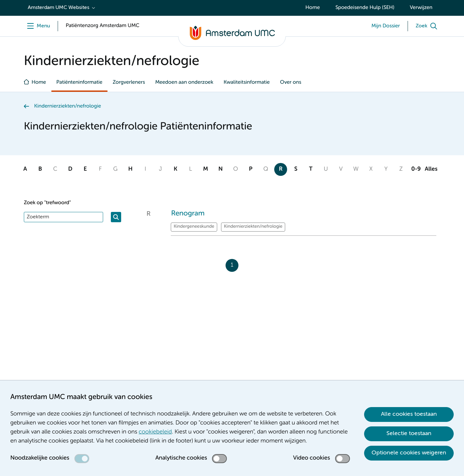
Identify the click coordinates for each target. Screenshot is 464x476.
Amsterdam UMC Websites (58, 8)
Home (313, 8)
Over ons (291, 82)
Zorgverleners (129, 82)
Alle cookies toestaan (409, 414)
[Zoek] (428, 26)
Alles (431, 169)
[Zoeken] (116, 217)
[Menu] (37, 26)
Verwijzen (421, 8)
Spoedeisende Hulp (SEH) (365, 8)
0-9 (416, 169)
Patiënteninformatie (79, 82)
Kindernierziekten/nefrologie (68, 106)
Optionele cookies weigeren (409, 453)
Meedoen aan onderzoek (184, 82)
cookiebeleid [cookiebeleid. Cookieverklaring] (155, 432)
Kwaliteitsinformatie (247, 82)
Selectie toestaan (409, 433)
